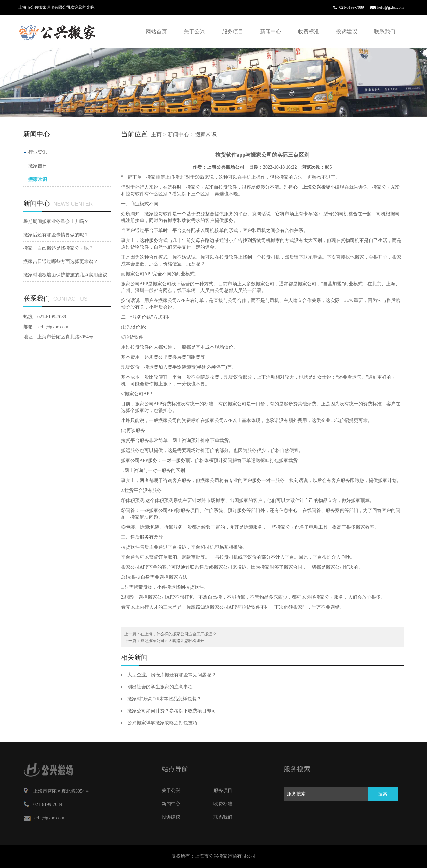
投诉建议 (347, 31)
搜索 (383, 794)
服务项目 (233, 31)
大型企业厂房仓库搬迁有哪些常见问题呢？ (172, 675)
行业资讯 (38, 152)
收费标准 (309, 31)
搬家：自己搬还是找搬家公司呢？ (58, 248)
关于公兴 (194, 31)
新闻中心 (271, 31)
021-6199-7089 (352, 7)
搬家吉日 (38, 166)
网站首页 (156, 31)
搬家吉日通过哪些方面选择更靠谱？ (61, 261)
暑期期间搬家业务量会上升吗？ (56, 221)
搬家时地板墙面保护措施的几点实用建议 (65, 275)
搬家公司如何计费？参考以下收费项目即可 (172, 711)
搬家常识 (206, 134)
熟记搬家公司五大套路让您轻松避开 (172, 641)
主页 (156, 134)
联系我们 (385, 31)
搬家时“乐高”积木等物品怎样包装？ (164, 699)
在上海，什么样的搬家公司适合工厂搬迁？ (178, 634)
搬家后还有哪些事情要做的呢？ (56, 235)
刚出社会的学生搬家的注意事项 (160, 687)
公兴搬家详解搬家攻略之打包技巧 (162, 723)
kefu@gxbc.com (390, 7)
